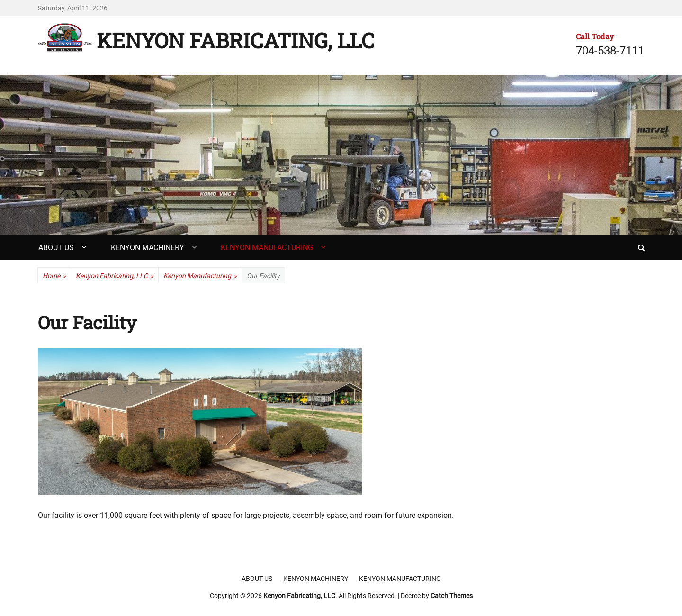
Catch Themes (452, 596)
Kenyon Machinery (148, 248)
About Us (56, 248)
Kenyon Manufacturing (267, 248)
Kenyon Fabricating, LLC (236, 40)
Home (54, 276)
